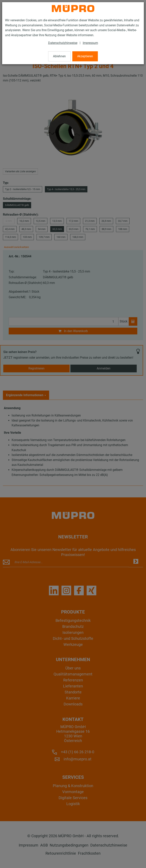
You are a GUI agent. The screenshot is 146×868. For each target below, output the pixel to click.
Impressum (90, 43)
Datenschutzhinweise (63, 43)
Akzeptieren (85, 56)
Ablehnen (59, 56)
